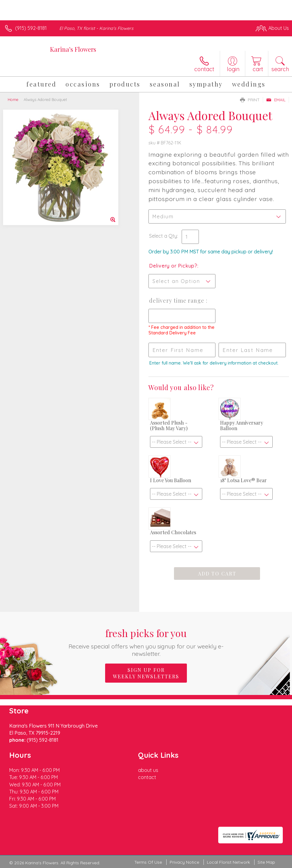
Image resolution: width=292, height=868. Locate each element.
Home (13, 99)
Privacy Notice (184, 862)
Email (276, 100)
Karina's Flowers (73, 49)
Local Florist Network (228, 862)
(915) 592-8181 (31, 28)
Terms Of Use (148, 862)
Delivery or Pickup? (173, 266)
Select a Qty (163, 236)
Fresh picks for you (146, 642)
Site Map (266, 862)
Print (250, 100)
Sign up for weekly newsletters (146, 673)
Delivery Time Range (178, 301)
